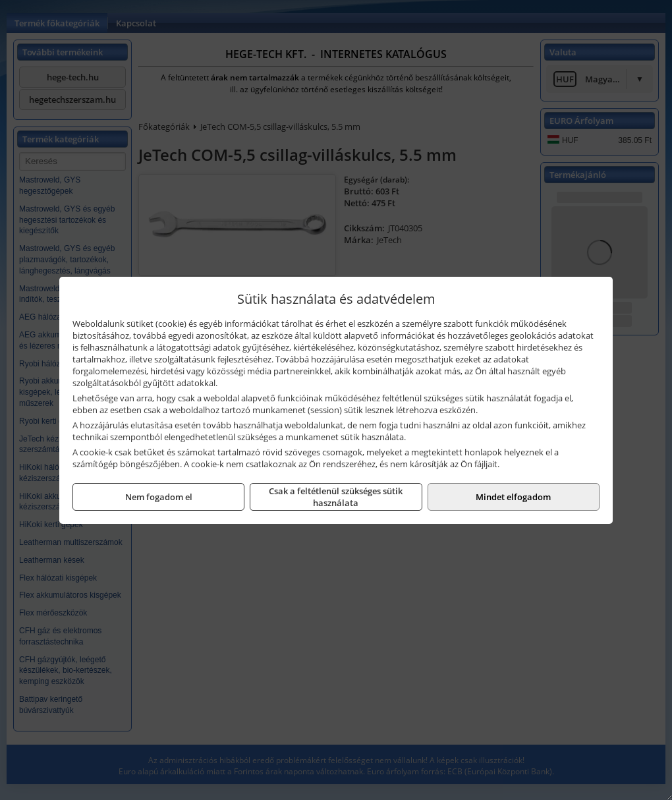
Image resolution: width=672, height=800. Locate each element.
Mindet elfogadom (513, 497)
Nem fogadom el (159, 497)
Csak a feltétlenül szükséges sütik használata (336, 497)
